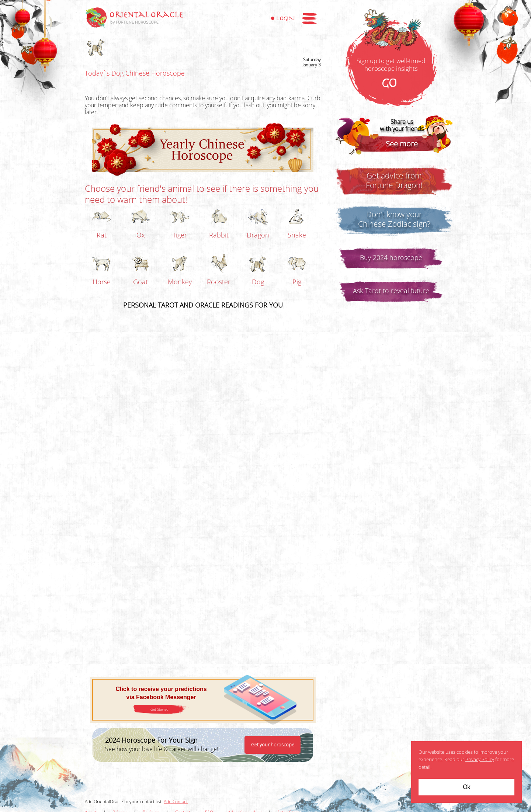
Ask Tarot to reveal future (391, 291)
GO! (391, 84)
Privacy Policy (480, 760)
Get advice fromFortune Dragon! (394, 181)
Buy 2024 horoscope (391, 258)
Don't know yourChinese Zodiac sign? (394, 219)
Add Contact (176, 802)
